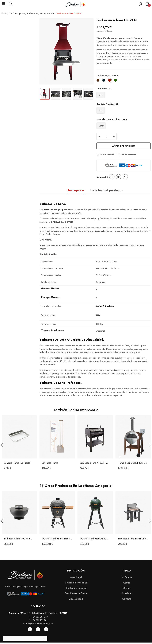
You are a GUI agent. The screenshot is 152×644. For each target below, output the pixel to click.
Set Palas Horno (50, 463)
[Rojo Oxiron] (110, 81)
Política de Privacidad (76, 583)
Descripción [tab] (75, 190)
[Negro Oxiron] (104, 81)
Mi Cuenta (127, 577)
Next (92, 95)
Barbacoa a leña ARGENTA (94, 463)
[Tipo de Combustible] (101, 126)
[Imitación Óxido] (99, 81)
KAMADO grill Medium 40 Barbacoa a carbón (95, 539)
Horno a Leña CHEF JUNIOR (132, 463)
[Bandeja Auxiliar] (101, 110)
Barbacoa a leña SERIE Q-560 (133, 539)
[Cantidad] (107, 136)
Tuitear (119, 177)
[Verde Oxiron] (116, 81)
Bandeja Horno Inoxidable (17, 463)
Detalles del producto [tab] (106, 190)
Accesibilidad (76, 599)
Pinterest (125, 177)
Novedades (127, 593)
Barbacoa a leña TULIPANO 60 (19, 539)
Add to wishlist (105, 155)
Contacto (127, 599)
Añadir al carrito (124, 146)
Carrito (127, 583)
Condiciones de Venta (76, 593)
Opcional (100, 331)
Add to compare (127, 155)
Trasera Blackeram (52, 330)
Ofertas (127, 588)
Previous (41, 95)
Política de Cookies (76, 588)
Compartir (112, 177)
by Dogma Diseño (38, 587)
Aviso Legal (76, 577)
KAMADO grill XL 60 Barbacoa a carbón (57, 539)
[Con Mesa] (101, 95)
